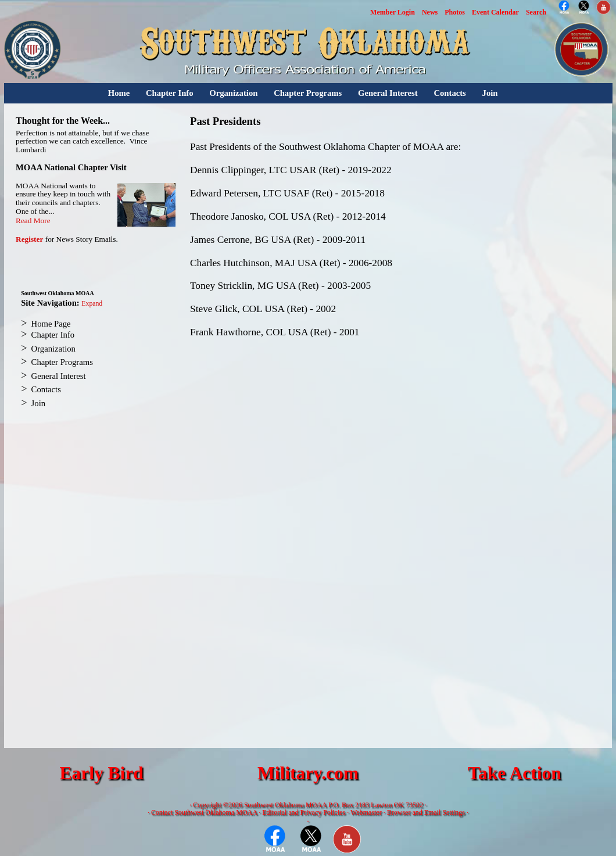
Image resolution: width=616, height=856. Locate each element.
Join (490, 93)
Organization (233, 93)
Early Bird (101, 773)
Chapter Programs (308, 93)
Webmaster (366, 812)
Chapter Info (170, 93)
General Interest (388, 93)
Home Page (51, 324)
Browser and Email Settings (426, 812)
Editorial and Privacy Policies (304, 812)
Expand (92, 304)
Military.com (308, 773)
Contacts (450, 93)
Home (119, 93)
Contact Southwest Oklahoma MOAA (204, 812)
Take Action (515, 773)
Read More (33, 221)
